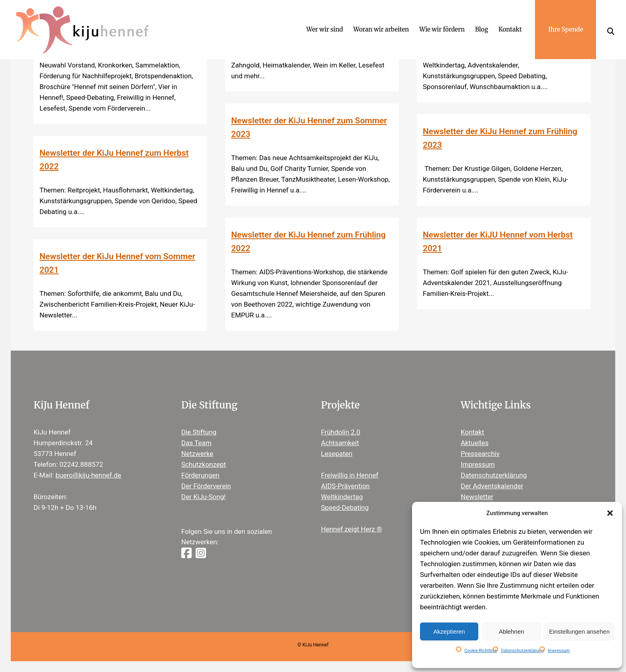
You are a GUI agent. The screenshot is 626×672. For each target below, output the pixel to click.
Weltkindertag (342, 497)
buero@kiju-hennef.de (88, 475)
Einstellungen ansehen (579, 631)
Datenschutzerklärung (522, 651)
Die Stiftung (199, 432)
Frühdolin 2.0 (341, 432)
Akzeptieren (449, 631)
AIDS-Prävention (345, 486)
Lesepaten (337, 454)
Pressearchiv (480, 454)
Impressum (559, 651)
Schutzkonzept (204, 464)
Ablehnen (511, 631)
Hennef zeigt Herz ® (352, 529)
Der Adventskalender (492, 486)
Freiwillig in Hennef (350, 475)
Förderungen (200, 475)
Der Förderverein (206, 486)
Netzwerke (197, 454)
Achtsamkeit (340, 443)
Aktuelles (475, 443)
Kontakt (472, 432)
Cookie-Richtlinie (481, 651)
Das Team (196, 443)
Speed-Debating (345, 507)
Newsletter (477, 497)
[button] (610, 513)
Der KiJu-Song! (204, 497)
